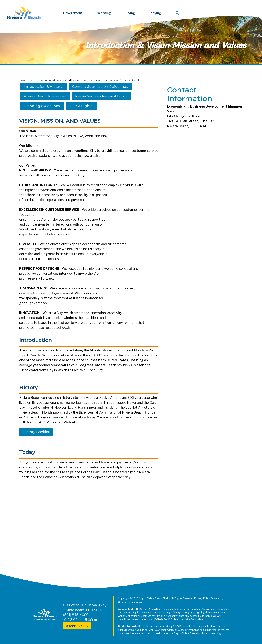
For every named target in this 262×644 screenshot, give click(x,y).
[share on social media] (137, 80)
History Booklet (36, 432)
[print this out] (133, 80)
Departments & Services (51, 80)
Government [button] (73, 13)
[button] (178, 13)
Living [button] (130, 13)
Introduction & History (118, 80)
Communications (92, 80)
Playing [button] (155, 13)
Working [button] (104, 13)
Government (27, 80)
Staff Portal (77, 626)
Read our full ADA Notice (188, 619)
